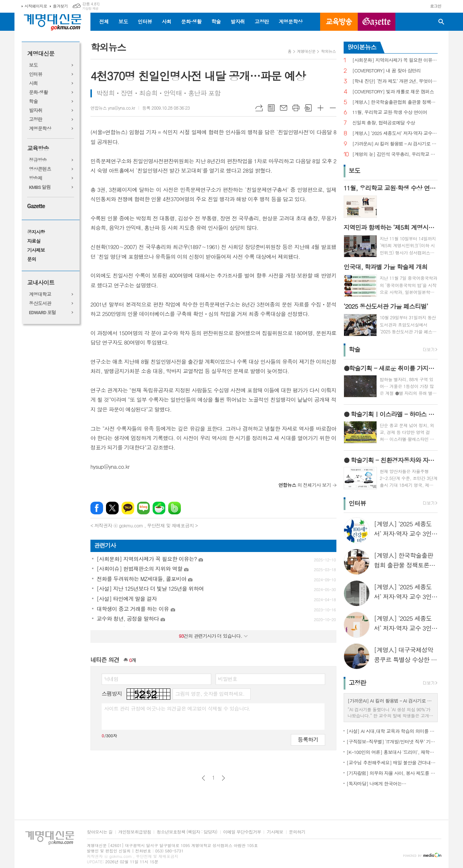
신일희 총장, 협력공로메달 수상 (384, 123)
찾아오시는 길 (100, 832)
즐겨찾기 (60, 6)
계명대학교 (40, 294)
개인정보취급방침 (135, 832)
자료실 (34, 241)
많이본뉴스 (362, 47)
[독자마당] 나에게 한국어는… (376, 783)
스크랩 (308, 108)
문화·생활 (191, 21)
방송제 (36, 178)
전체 (104, 21)
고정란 (262, 21)
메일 (284, 108)
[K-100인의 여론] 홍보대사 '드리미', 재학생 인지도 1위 (392, 752)
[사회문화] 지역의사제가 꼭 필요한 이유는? (395, 60)
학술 (216, 21)
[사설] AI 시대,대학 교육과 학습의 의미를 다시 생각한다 (392, 731)
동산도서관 (40, 304)
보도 (123, 21)
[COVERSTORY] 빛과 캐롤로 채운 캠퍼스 (393, 92)
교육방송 (339, 22)
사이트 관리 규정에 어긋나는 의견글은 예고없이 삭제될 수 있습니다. (177, 708)
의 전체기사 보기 (305, 485)
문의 (31, 259)
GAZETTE (377, 22)
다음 (223, 778)
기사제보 (36, 250)
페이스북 (97, 508)
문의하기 (297, 832)
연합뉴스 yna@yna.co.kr (113, 108)
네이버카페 (159, 508)
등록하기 (308, 739)
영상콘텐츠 (40, 169)
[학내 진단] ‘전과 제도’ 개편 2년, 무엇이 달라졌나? (395, 81)
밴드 (175, 508)
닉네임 (111, 679)
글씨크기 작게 (333, 108)
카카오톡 (128, 508)
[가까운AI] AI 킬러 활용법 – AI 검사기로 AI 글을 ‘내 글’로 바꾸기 (395, 144)
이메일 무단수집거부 (242, 832)
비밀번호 (228, 679)
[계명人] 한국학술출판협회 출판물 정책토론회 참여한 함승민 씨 (395, 102)
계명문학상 (290, 21)
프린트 (296, 108)
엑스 (112, 508)
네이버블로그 (143, 508)
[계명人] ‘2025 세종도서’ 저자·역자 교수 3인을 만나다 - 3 (395, 133)
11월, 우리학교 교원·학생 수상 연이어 (390, 112)
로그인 (436, 6)
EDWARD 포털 (43, 313)
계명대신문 (41, 54)
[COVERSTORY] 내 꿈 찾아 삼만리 (386, 71)
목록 (271, 108)
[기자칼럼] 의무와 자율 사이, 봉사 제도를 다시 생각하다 (392, 773)
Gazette (36, 206)
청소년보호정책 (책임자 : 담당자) (187, 832)
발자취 (237, 21)
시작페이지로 (36, 6)
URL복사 (259, 108)
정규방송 (38, 160)
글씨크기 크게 (320, 108)
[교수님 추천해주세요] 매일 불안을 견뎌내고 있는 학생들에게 (392, 762)
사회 (166, 21)
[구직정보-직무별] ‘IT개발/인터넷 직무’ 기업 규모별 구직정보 (392, 741)
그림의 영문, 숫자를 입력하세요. (210, 694)
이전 (203, 778)
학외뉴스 (328, 51)
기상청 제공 (90, 9)
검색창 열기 (441, 22)
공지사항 (36, 232)
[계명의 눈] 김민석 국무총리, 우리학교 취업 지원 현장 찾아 (395, 154)
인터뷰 (145, 21)
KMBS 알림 (40, 187)
